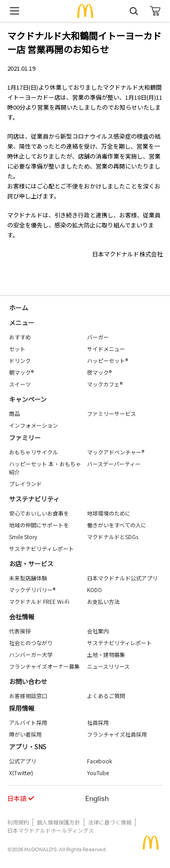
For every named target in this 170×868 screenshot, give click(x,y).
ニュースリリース (108, 666)
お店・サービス (31, 564)
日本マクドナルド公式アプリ (122, 578)
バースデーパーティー (114, 464)
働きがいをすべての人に (117, 525)
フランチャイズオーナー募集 (44, 666)
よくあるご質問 (106, 696)
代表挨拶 (20, 631)
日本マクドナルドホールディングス (51, 830)
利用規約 (18, 822)
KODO (95, 590)
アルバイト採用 (28, 722)
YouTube (98, 773)
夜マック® (99, 372)
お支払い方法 (103, 601)
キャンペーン (28, 399)
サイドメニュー (106, 349)
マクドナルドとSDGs (113, 537)
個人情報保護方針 (58, 822)
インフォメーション (34, 425)
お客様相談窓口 (28, 696)
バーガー (98, 337)
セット (17, 349)
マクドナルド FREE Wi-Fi (39, 601)
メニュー (22, 323)
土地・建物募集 (106, 654)
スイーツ (20, 384)
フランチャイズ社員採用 (117, 734)
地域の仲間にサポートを (39, 525)
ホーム (19, 308)
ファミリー (25, 438)
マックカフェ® (105, 384)
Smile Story (23, 537)
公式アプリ (23, 761)
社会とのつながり (31, 643)
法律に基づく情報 (110, 822)
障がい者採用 (25, 734)
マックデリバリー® (32, 590)
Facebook (100, 761)
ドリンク (20, 360)
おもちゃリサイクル (34, 452)
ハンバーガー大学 (31, 654)
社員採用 (98, 722)
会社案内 (98, 631)
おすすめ (20, 337)
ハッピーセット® (107, 360)
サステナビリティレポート (41, 548)
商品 (15, 413)
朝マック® (21, 372)
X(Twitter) (21, 773)
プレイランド (25, 484)
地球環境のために (109, 513)
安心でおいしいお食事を (39, 513)
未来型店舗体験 (28, 578)
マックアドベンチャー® (116, 452)
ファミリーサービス (112, 413)
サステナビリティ (34, 499)
